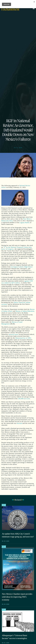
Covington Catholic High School (22, 267)
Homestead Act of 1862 (23, 338)
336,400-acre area (24, 399)
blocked (19, 423)
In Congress (10, 249)
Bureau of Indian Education (25, 311)
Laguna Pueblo (24, 223)
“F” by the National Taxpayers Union (16, 247)
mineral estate (13, 334)
